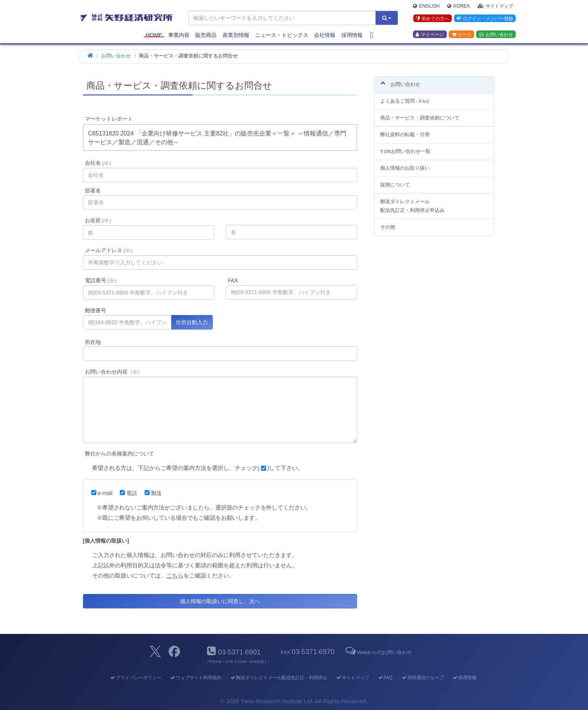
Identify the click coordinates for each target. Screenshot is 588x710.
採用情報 (352, 35)
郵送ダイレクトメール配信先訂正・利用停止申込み (412, 201)
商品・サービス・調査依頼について (420, 114)
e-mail (102, 493)
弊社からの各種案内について (120, 454)
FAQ (385, 678)
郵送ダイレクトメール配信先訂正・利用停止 (278, 678)
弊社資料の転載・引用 (405, 130)
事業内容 (179, 35)
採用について (395, 180)
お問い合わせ (496, 35)
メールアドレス (110, 250)
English (426, 6)
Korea (458, 6)
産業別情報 (236, 35)
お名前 (99, 220)
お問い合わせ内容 (114, 372)
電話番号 (102, 280)
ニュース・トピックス (282, 35)
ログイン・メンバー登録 (485, 19)
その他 (388, 222)
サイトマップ (495, 6)
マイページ (430, 35)
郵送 (153, 493)
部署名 (93, 191)
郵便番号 (96, 310)
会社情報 (325, 35)
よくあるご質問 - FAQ (405, 97)
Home (154, 35)
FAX (233, 280)
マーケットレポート (109, 119)
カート (462, 35)
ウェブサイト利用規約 (195, 678)
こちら (175, 575)
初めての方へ (433, 19)
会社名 (99, 163)
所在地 (93, 342)
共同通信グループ (422, 678)
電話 (128, 493)
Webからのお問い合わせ (378, 652)
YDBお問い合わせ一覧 (405, 147)
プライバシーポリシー (135, 678)
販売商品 (206, 35)
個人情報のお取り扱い (405, 163)
